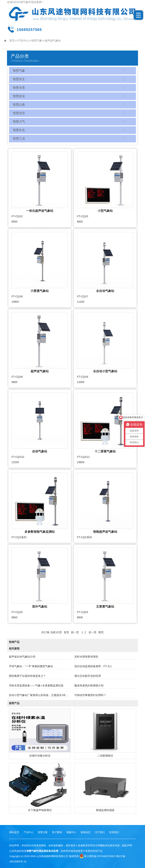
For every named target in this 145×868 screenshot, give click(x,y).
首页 (12, 41)
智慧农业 (19, 96)
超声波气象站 (53, 41)
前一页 (75, 632)
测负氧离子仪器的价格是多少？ (27, 676)
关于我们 (100, 832)
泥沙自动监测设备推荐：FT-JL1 (93, 666)
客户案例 (57, 832)
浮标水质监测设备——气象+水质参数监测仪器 (36, 685)
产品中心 (23, 41)
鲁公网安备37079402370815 (98, 856)
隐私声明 (127, 845)
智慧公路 (19, 105)
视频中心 (71, 832)
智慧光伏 (19, 113)
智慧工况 (19, 139)
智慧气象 (37, 41)
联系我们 (114, 832)
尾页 (101, 632)
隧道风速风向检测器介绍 (89, 685)
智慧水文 (19, 79)
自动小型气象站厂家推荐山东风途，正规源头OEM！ (40, 695)
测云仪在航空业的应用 (88, 676)
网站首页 (14, 832)
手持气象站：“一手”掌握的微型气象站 (31, 666)
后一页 (93, 632)
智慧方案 (43, 832)
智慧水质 (19, 88)
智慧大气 (19, 122)
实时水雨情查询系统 (86, 657)
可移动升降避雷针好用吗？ (90, 695)
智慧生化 (19, 130)
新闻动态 (86, 832)
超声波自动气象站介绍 (22, 657)
